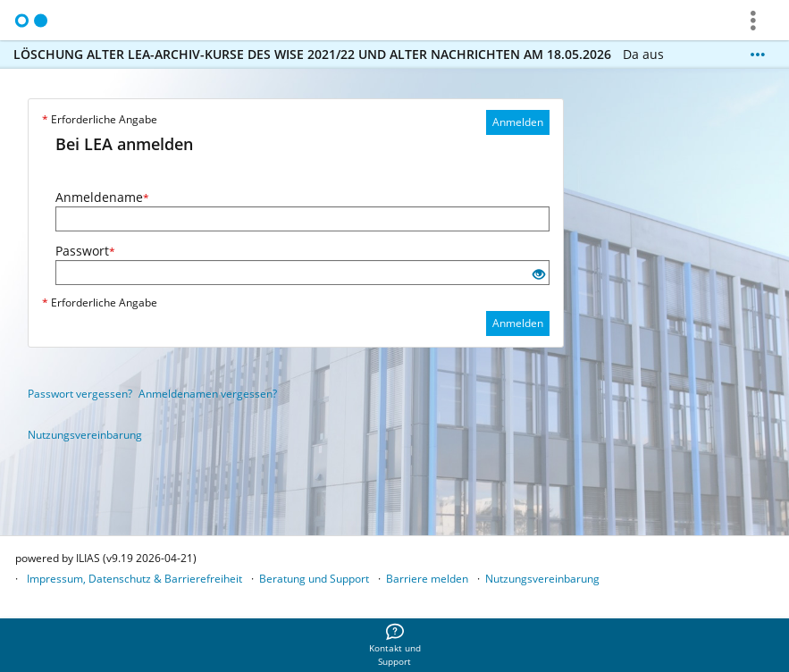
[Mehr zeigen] (758, 55)
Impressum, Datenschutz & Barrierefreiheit (134, 579)
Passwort (85, 251)
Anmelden (518, 122)
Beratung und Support (314, 579)
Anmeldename (102, 197)
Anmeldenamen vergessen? (208, 394)
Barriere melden (427, 579)
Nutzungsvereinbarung (85, 435)
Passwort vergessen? (80, 394)
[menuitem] (395, 645)
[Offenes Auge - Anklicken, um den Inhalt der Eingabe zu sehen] (539, 275)
